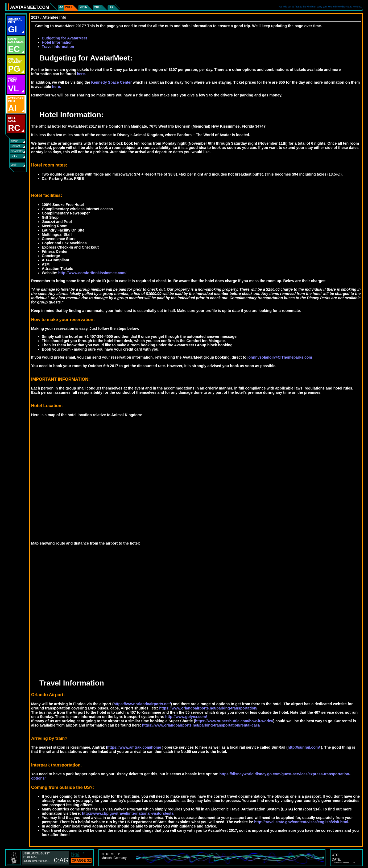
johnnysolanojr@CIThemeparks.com (280, 357)
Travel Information (58, 47)
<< (61, 7)
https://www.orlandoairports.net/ (142, 704)
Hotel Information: (67, 115)
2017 (69, 7)
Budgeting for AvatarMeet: (82, 58)
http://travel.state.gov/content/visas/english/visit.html (301, 822)
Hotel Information (57, 42)
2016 (83, 7)
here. (81, 74)
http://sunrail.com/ (304, 747)
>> (111, 7)
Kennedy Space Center (112, 82)
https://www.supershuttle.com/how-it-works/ (234, 721)
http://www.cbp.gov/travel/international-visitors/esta (128, 813)
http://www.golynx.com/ (186, 717)
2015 (98, 7)
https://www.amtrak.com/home (134, 747)
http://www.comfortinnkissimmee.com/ (92, 273)
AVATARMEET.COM (30, 7)
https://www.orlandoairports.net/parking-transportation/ (208, 708)
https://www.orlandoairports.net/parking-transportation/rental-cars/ (201, 725)
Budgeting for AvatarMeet (64, 38)
